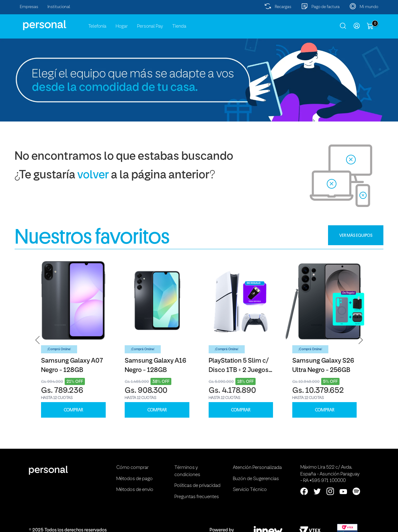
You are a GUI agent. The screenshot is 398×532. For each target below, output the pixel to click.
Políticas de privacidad (197, 486)
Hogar (122, 26)
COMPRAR (73, 410)
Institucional (59, 7)
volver (93, 175)
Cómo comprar (132, 468)
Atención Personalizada (257, 468)
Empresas (29, 7)
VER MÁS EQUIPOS (356, 235)
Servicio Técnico (250, 490)
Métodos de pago (134, 479)
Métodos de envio (135, 490)
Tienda (179, 26)
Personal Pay (150, 26)
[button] (38, 340)
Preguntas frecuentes (197, 497)
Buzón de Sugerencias (256, 479)
